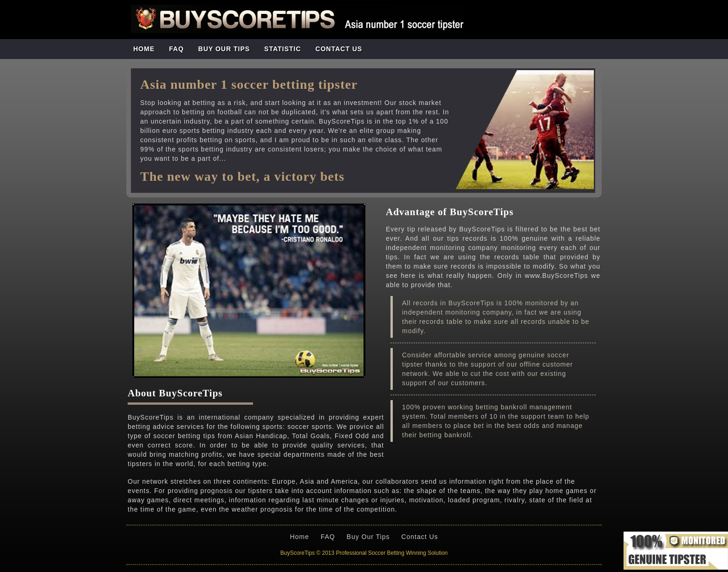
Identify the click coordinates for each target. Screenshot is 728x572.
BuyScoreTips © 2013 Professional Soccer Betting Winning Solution (364, 553)
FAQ (176, 49)
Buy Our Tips (368, 537)
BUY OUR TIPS (224, 49)
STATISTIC (283, 49)
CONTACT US (339, 49)
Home (144, 49)
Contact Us (419, 537)
